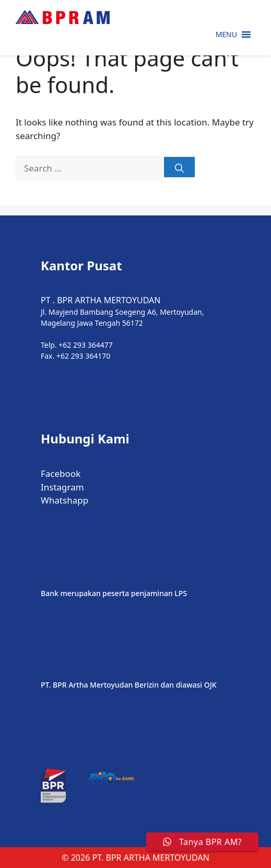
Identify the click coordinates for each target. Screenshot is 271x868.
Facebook (61, 473)
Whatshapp (64, 500)
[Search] (179, 167)
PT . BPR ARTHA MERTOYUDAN (101, 300)
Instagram (62, 487)
